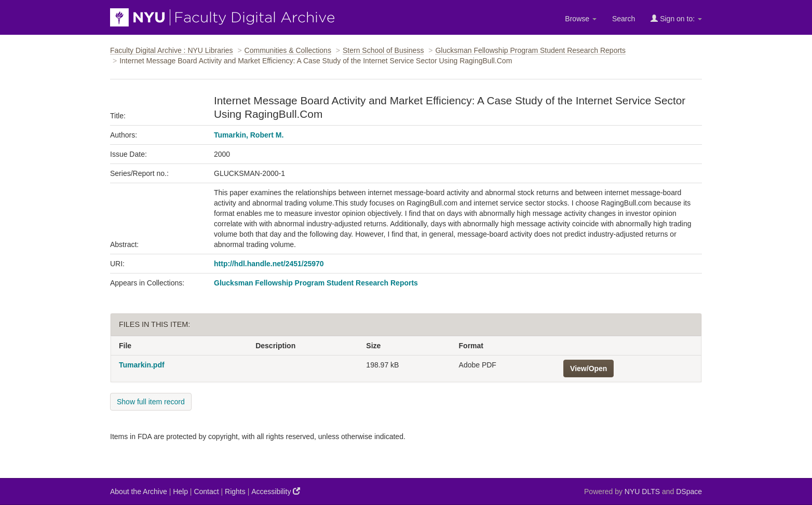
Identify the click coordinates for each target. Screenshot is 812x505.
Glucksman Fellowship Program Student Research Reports (530, 50)
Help (180, 492)
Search (624, 19)
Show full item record (151, 402)
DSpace (689, 492)
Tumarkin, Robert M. (249, 135)
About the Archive (139, 492)
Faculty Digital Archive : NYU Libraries (172, 50)
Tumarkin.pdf (142, 365)
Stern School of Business (383, 50)
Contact (206, 492)
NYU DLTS (642, 492)
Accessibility (276, 491)
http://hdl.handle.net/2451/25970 (269, 264)
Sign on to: (676, 18)
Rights (235, 492)
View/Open (588, 368)
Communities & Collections (288, 50)
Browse (581, 19)
